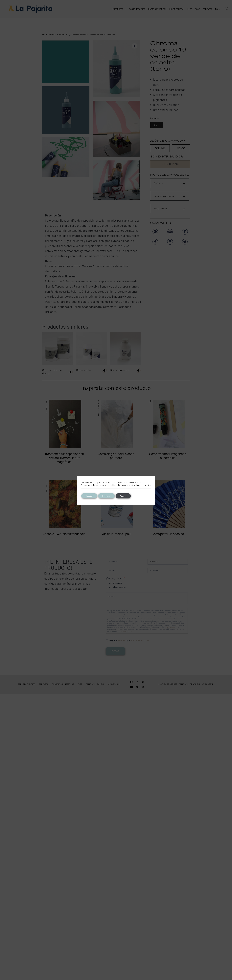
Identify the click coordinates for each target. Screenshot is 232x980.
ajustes (148, 485)
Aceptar (89, 496)
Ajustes (123, 496)
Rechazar (106, 496)
